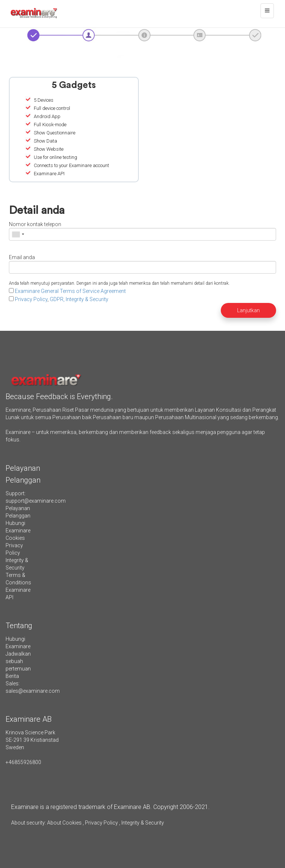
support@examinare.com (36, 501)
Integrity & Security (142, 823)
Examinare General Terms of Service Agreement (70, 291)
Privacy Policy (31, 299)
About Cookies (64, 823)
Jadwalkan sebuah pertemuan (18, 661)
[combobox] (18, 234)
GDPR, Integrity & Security (79, 299)
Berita (12, 676)
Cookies (15, 538)
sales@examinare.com (33, 691)
